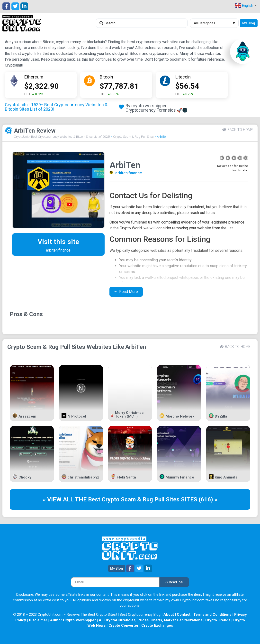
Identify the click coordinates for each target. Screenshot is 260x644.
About (169, 615)
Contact (184, 615)
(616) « (208, 499)
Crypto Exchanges (157, 625)
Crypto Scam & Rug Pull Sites (133, 137)
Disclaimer (38, 620)
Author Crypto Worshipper (73, 620)
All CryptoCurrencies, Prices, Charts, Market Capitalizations (151, 620)
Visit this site (58, 242)
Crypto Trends (218, 620)
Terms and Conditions (212, 615)
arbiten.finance (129, 173)
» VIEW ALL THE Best (72, 499)
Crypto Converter (123, 625)
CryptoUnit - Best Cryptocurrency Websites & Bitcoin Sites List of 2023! (62, 137)
